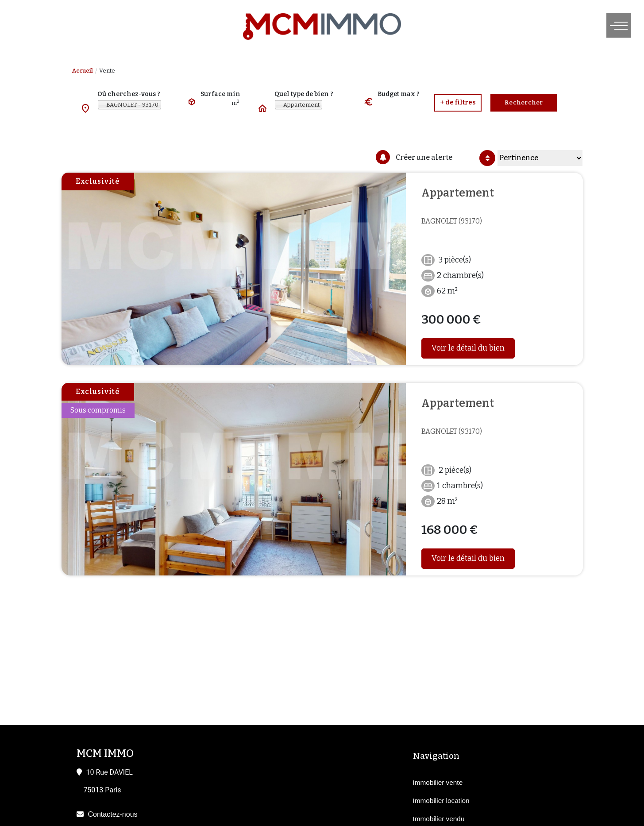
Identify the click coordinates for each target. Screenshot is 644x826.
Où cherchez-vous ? (129, 94)
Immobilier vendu (439, 819)
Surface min (220, 94)
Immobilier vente (438, 782)
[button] (458, 103)
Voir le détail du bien (468, 348)
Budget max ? (399, 94)
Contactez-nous (113, 814)
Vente (107, 71)
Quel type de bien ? (304, 94)
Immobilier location (441, 801)
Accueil (83, 71)
